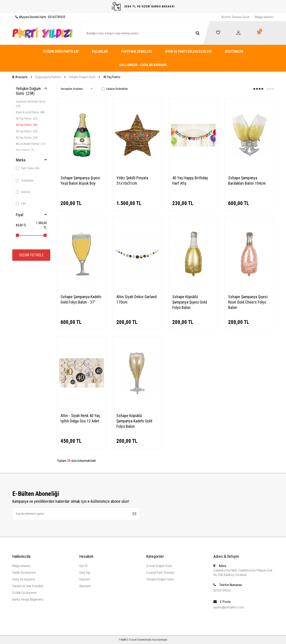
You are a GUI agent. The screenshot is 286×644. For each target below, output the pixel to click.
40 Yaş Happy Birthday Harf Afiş (190, 181)
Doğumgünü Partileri (48, 77)
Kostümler (234, 51)
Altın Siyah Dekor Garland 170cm (137, 299)
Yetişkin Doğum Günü (82, 77)
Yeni (21, 203)
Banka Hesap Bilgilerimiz (28, 599)
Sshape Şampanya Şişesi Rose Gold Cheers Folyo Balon (248, 302)
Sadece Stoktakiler (115, 89)
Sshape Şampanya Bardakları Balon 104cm (247, 181)
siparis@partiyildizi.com (229, 607)
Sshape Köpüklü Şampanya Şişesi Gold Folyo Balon (190, 302)
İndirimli (23, 192)
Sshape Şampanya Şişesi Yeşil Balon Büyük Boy (80, 181)
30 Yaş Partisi (27, 119)
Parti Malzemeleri (136, 51)
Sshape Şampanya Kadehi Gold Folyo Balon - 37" (81, 299)
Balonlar (100, 51)
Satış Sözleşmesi (24, 579)
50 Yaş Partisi (27, 131)
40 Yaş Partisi (27, 125)
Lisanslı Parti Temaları (160, 573)
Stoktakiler (25, 181)
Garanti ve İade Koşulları (28, 586)
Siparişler (85, 586)
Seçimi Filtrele (31, 255)
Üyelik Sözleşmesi (24, 573)
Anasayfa (20, 77)
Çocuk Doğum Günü (159, 566)
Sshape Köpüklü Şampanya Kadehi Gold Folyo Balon (134, 421)
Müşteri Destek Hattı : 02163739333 (39, 17)
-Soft (123, 640)
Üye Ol (83, 566)
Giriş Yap (85, 573)
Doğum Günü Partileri (61, 51)
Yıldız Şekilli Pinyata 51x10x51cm (132, 181)
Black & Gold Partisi (30, 112)
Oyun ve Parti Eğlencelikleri (188, 51)
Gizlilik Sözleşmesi (24, 593)
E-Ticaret (132, 640)
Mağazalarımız (264, 17)
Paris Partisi (25, 150)
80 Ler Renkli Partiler (30, 144)
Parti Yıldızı (28, 168)
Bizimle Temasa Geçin (236, 17)
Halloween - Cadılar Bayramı (143, 65)
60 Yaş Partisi (27, 138)
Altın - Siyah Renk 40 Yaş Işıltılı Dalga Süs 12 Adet (80, 418)
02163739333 (222, 591)
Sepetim (85, 579)
